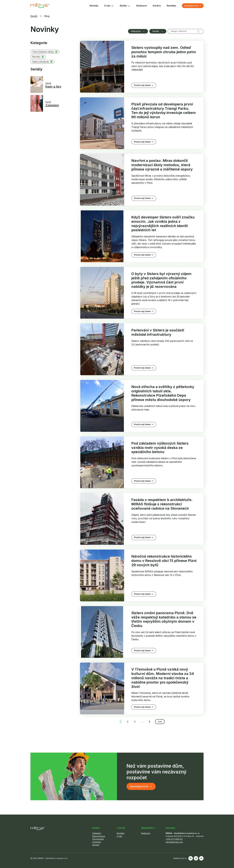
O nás (109, 6)
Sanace (96, 845)
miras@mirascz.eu (174, 842)
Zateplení (97, 833)
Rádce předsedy (42, 62)
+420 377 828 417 (174, 839)
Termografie (98, 839)
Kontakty (171, 6)
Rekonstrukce (99, 836)
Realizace (142, 6)
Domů (34, 16)
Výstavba (97, 842)
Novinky (94, 6)
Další (160, 722)
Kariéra (157, 6)
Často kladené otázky (45, 52)
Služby (125, 6)
